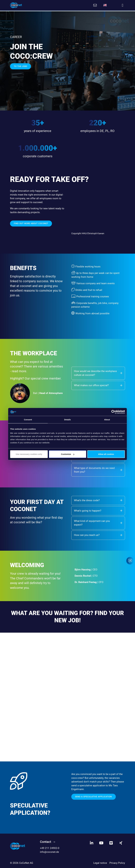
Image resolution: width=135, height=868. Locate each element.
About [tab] (107, 419)
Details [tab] (67, 419)
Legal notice (100, 862)
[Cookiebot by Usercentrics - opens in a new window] (113, 412)
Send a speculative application (93, 796)
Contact (46, 841)
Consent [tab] (28, 419)
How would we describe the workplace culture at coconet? (98, 373)
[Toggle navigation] (123, 5)
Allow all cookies (106, 454)
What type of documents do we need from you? (98, 469)
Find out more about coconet (31, 223)
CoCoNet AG (26, 862)
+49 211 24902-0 (50, 848)
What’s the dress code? (98, 500)
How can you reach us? (98, 534)
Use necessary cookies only (29, 454)
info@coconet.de (49, 851)
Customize (68, 454)
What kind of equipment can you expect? (98, 522)
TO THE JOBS (21, 66)
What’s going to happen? (98, 510)
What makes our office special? (98, 385)
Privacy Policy (117, 862)
